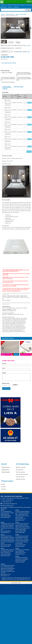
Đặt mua (29, 103)
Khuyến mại (16, 5)
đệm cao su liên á (4, 585)
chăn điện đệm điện (21, 594)
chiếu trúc (2, 591)
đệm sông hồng (24, 586)
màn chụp (7, 591)
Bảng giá (22, 5)
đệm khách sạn (13, 589)
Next (30, 348)
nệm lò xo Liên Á (27, 585)
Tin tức (10, 7)
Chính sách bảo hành (20, 477)
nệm (1, 586)
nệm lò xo (18, 586)
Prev (3, 348)
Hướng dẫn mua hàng (20, 479)
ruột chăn (18, 591)
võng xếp (29, 590)
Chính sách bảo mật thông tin (22, 474)
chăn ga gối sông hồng (17, 593)
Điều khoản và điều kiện (21, 467)
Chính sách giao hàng (20, 472)
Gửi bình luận (6, 389)
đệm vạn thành (24, 587)
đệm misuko (29, 594)
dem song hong (8, 593)
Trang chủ (3, 5)
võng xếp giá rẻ (12, 594)
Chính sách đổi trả (20, 470)
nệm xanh (6, 590)
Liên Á (29, 46)
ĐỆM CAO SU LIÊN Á (10, 14)
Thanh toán (3, 7)
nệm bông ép (6, 586)
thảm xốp (23, 591)
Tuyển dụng (3, 489)
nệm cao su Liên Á (19, 585)
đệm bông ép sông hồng (14, 587)
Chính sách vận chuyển (18, 87)
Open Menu (2, 2)
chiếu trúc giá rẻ (4, 594)
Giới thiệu (10, 5)
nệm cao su (12, 586)
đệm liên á (11, 585)
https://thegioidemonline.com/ (23, 579)
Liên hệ (16, 7)
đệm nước (13, 591)
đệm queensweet (27, 593)
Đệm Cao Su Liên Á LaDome (21, 14)
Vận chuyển (29, 5)
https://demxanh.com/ (11, 579)
